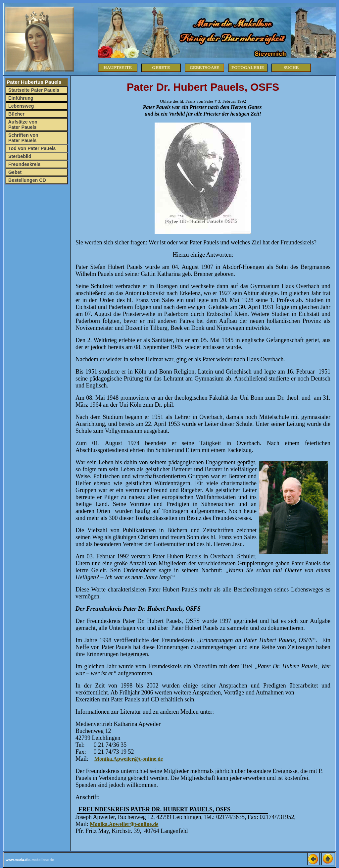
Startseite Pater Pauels (33, 90)
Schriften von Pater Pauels (23, 138)
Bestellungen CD (26, 180)
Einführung (20, 98)
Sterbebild (19, 156)
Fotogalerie (248, 67)
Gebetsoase (205, 67)
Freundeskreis (24, 164)
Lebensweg (20, 106)
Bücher (16, 114)
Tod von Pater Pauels (31, 148)
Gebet (14, 172)
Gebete (161, 67)
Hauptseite (118, 67)
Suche (291, 67)
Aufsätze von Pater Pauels (22, 125)
